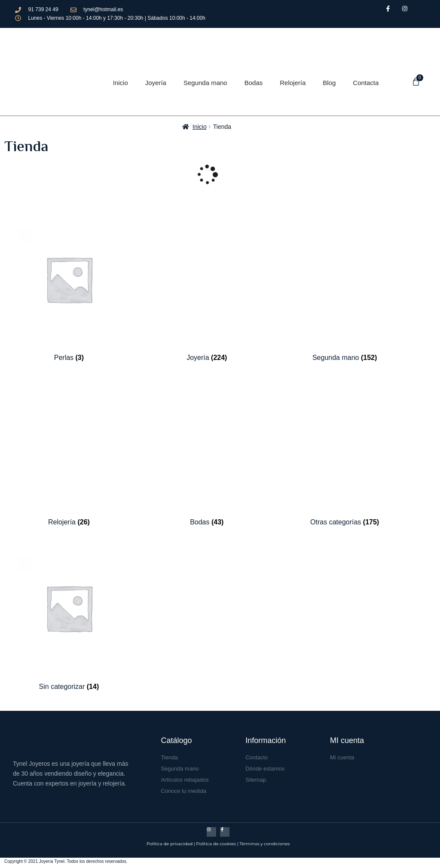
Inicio (121, 83)
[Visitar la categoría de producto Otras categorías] (345, 452)
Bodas (254, 83)
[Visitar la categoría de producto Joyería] (207, 288)
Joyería (156, 83)
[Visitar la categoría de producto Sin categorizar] (69, 617)
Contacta (366, 83)
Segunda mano (205, 83)
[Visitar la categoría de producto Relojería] (69, 452)
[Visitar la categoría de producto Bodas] (207, 452)
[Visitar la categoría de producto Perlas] (69, 288)
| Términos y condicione (263, 844)
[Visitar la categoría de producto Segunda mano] (345, 288)
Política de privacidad (170, 844)
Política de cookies (216, 844)
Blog (329, 83)
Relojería (293, 83)
